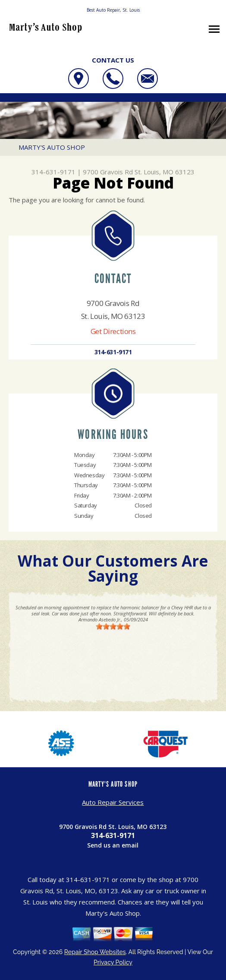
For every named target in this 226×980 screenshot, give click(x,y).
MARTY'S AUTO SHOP (52, 147)
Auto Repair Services (113, 802)
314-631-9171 (53, 172)
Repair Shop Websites (95, 952)
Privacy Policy (113, 962)
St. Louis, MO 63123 (165, 172)
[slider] (113, 626)
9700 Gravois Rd (108, 172)
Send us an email (113, 845)
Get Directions (113, 331)
